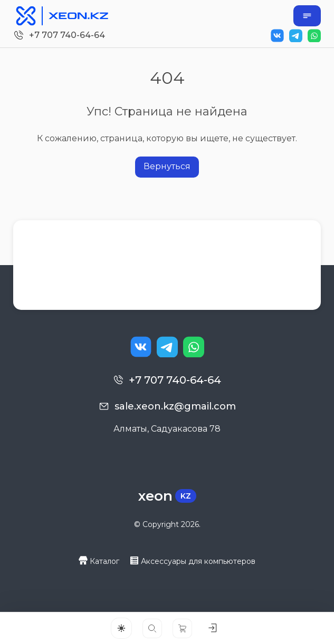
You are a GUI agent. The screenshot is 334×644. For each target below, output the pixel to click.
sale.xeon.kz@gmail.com (175, 406)
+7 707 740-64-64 (67, 35)
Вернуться (167, 166)
